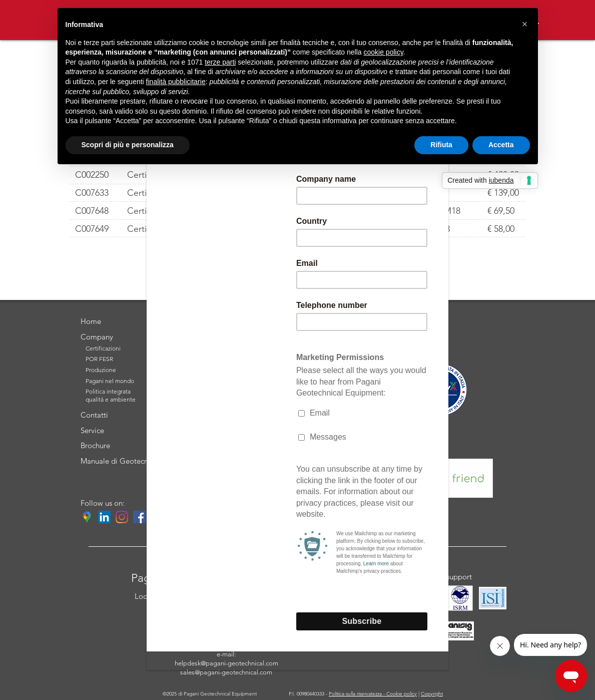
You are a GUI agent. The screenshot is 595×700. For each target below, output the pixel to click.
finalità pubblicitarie (176, 82)
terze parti (220, 62)
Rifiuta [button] (441, 145)
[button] (525, 24)
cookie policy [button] (383, 52)
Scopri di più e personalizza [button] (128, 145)
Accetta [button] (501, 145)
